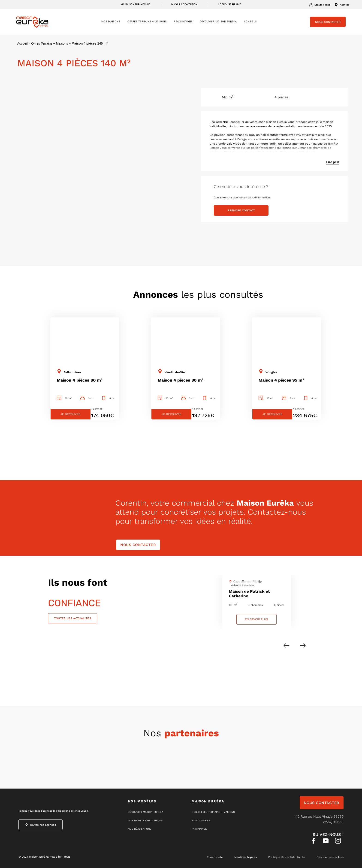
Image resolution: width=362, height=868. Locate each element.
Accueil (23, 43)
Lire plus (333, 162)
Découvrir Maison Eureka (218, 22)
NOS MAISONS (111, 22)
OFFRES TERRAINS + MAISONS (147, 22)
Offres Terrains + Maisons (50, 43)
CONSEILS (250, 22)
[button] (287, 645)
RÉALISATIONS (183, 22)
